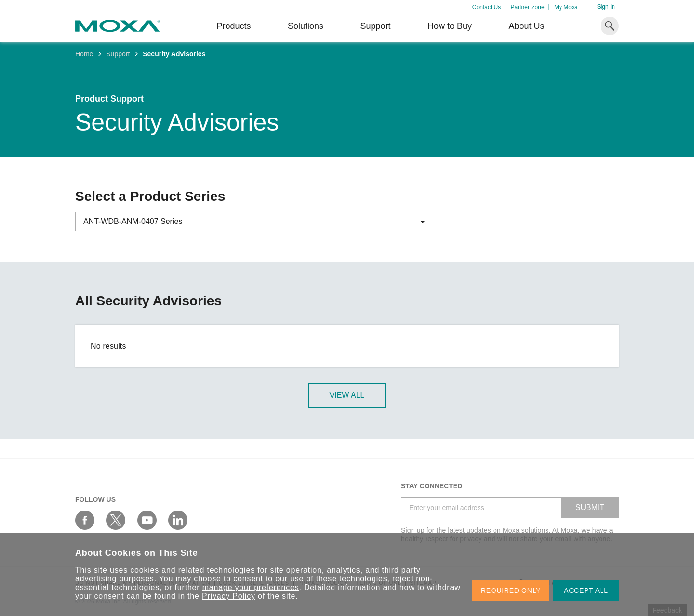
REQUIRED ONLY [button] (511, 590)
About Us (526, 26)
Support (375, 26)
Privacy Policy (229, 596)
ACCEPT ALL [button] (586, 590)
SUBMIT (590, 507)
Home (84, 54)
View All (347, 395)
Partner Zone (528, 7)
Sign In (606, 7)
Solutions (306, 26)
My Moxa (566, 7)
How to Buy (450, 26)
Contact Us (487, 7)
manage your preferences (251, 587)
